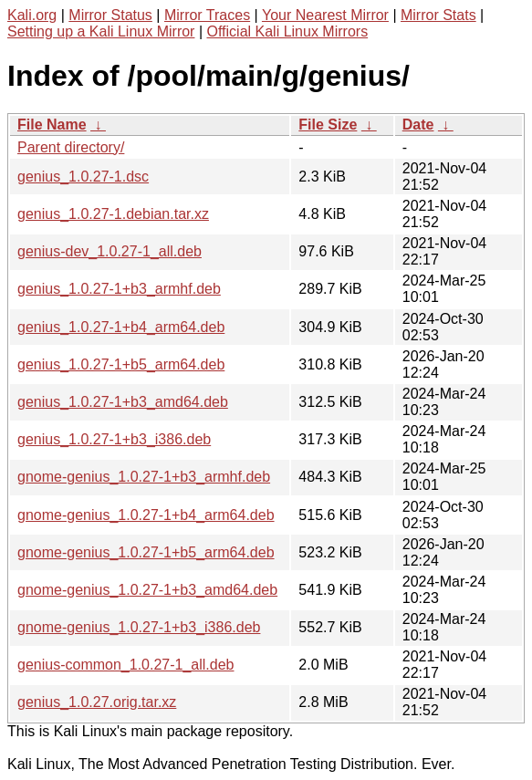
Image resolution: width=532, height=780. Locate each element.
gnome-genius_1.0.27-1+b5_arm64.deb (146, 552)
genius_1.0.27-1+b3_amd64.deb (123, 402)
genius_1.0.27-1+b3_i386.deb (114, 439)
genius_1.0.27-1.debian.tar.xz (113, 214)
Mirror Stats (438, 15)
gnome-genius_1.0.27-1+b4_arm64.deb (146, 515)
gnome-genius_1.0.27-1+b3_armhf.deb (144, 477)
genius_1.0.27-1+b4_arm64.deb (121, 327)
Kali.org (32, 15)
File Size (328, 125)
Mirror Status (110, 15)
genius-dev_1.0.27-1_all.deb (110, 251)
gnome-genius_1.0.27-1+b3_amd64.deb (147, 590)
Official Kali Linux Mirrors (287, 31)
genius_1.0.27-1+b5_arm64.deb (121, 364)
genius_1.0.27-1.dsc (83, 177)
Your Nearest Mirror (325, 15)
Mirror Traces (207, 15)
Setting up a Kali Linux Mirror (101, 31)
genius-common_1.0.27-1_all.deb (125, 665)
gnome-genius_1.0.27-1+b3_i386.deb (139, 627)
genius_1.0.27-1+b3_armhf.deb (119, 289)
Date (418, 125)
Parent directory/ (71, 147)
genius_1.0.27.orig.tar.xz (97, 702)
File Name (52, 125)
